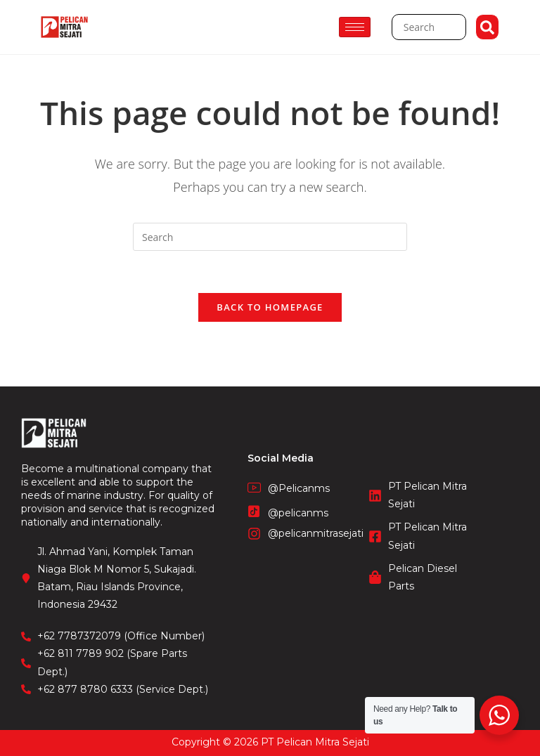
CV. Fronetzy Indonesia (270, 734)
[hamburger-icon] (355, 27)
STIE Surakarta (270, 749)
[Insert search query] (270, 237)
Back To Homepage (270, 308)
